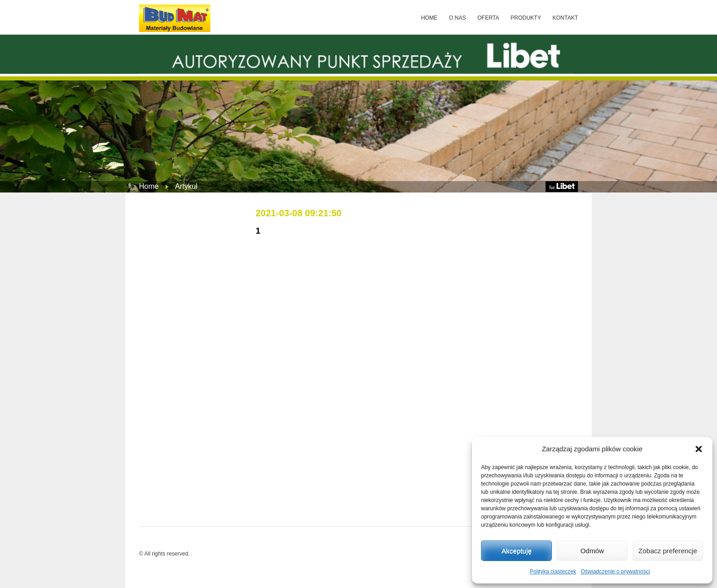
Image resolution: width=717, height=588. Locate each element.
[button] (699, 449)
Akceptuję (517, 551)
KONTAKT (565, 18)
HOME (429, 18)
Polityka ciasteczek (553, 572)
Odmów (592, 551)
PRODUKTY (526, 18)
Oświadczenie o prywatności (615, 572)
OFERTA (488, 18)
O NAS (457, 18)
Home (149, 186)
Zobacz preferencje (668, 551)
